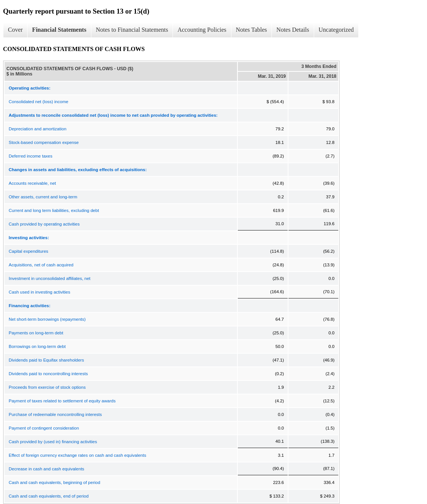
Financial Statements (59, 30)
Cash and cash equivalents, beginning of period (54, 482)
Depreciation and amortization (38, 129)
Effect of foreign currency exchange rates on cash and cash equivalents (77, 455)
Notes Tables (252, 30)
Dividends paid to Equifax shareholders (46, 360)
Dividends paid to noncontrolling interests (48, 374)
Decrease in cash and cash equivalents (46, 469)
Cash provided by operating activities (44, 224)
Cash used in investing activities (39, 292)
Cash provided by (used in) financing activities (53, 442)
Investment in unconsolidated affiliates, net (50, 278)
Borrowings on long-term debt (37, 346)
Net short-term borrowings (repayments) (47, 319)
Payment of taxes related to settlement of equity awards (62, 401)
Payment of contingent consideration (44, 428)
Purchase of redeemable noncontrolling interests (55, 414)
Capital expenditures (29, 251)
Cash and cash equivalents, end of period (49, 496)
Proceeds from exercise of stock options (47, 387)
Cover (15, 30)
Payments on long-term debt (36, 333)
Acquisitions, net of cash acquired (41, 265)
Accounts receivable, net (32, 183)
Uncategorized (336, 30)
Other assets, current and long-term (43, 197)
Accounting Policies (202, 30)
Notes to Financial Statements (132, 30)
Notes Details (293, 30)
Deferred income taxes (31, 156)
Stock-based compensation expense (44, 142)
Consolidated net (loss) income (39, 102)
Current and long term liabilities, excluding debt (54, 210)
